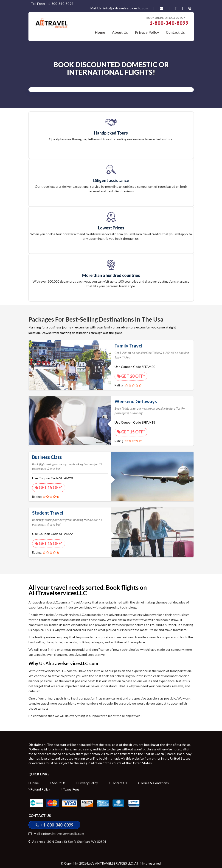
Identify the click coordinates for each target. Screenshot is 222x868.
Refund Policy (39, 789)
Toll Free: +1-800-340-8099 (52, 4)
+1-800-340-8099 (167, 23)
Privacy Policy (147, 32)
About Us (120, 32)
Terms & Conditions (153, 783)
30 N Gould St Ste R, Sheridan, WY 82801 (67, 842)
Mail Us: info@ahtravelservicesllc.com (119, 8)
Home (100, 32)
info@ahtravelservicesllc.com (56, 834)
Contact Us (176, 32)
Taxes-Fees (70, 789)
